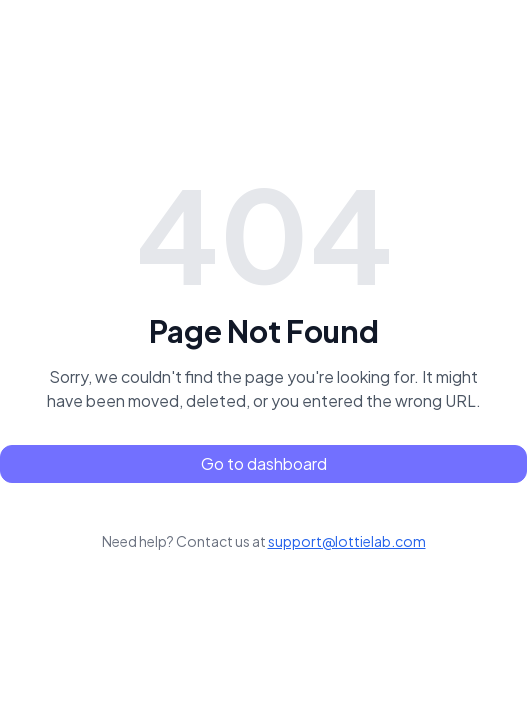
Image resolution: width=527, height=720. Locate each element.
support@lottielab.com (347, 541)
